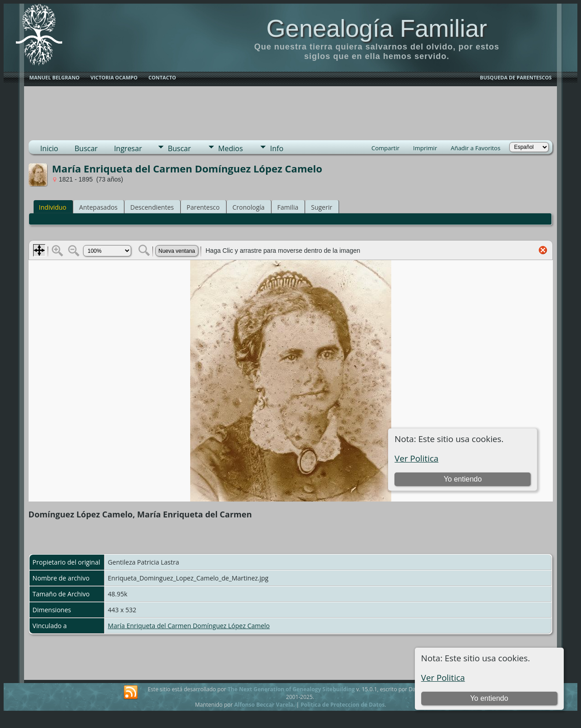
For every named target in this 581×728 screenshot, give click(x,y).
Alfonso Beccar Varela (264, 705)
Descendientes (152, 207)
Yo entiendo (489, 698)
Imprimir (425, 148)
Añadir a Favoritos (475, 148)
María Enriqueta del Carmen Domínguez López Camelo (189, 626)
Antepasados (98, 207)
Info (277, 148)
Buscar (86, 148)
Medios (231, 148)
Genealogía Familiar (377, 28)
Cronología (249, 207)
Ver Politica (443, 677)
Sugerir (322, 207)
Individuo (53, 207)
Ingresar (128, 148)
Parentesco (203, 207)
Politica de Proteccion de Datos (342, 705)
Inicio (49, 148)
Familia (288, 207)
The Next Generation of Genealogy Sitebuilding (291, 689)
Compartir (385, 148)
